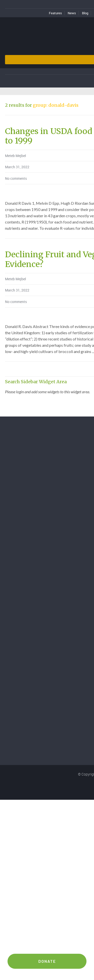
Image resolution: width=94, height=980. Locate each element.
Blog (85, 13)
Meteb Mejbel (16, 156)
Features (55, 13)
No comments (16, 178)
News (72, 13)
